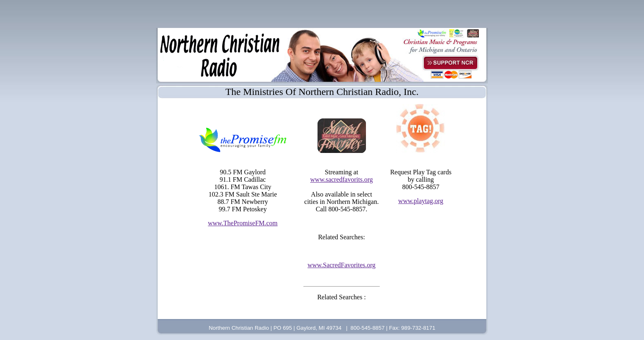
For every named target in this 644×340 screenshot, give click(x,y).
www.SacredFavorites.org (342, 265)
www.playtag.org (421, 201)
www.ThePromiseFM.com (243, 223)
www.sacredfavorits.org (341, 179)
